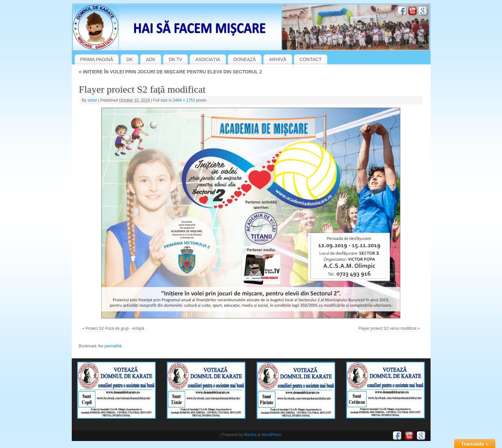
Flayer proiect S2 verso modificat (388, 328)
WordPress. (272, 435)
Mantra (250, 435)
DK (129, 59)
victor (92, 100)
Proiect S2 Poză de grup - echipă (115, 328)
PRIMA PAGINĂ (97, 59)
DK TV (176, 59)
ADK (151, 59)
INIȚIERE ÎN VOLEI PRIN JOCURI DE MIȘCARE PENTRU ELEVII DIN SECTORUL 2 (170, 72)
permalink (113, 346)
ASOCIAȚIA (208, 59)
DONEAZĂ (245, 59)
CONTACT (311, 59)
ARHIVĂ (278, 59)
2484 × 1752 (184, 100)
